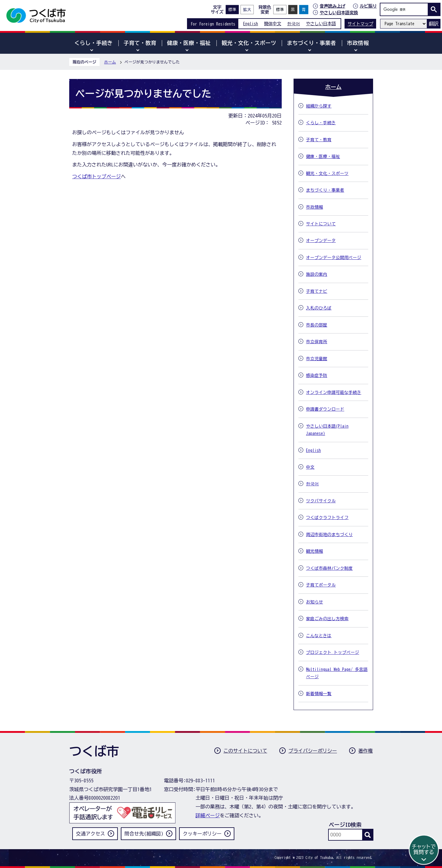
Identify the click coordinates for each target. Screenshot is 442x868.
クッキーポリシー (202, 834)
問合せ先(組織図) (144, 834)
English (251, 24)
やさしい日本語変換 (339, 13)
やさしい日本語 (321, 24)
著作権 (365, 751)
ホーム (110, 62)
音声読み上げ (332, 6)
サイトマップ (360, 24)
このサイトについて (245, 751)
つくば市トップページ (97, 176)
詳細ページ (208, 815)
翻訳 (433, 24)
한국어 (294, 24)
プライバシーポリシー (313, 751)
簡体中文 (273, 24)
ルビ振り (368, 6)
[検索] (406, 9)
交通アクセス (90, 834)
